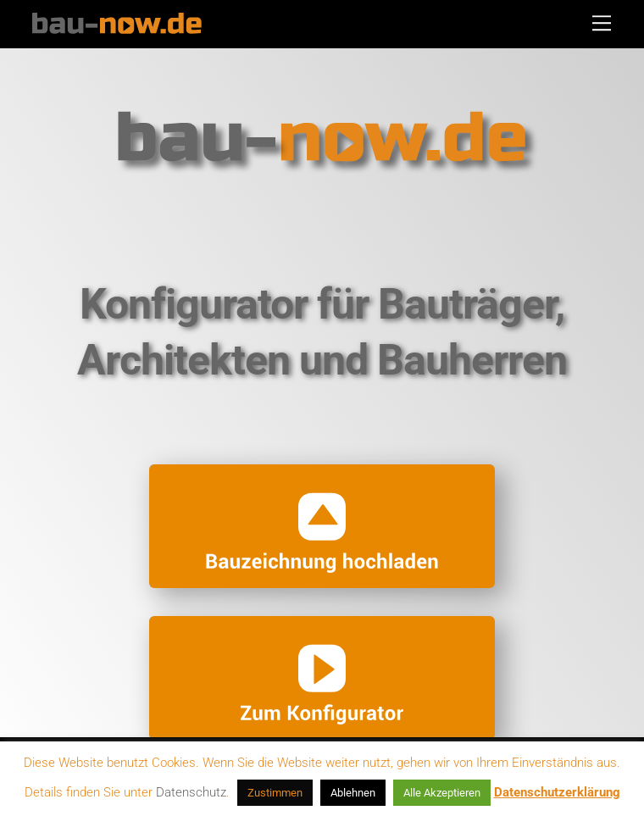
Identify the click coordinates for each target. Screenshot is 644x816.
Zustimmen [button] (275, 793)
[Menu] (602, 23)
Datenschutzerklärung (557, 792)
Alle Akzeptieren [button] (442, 793)
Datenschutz (191, 792)
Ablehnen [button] (353, 793)
